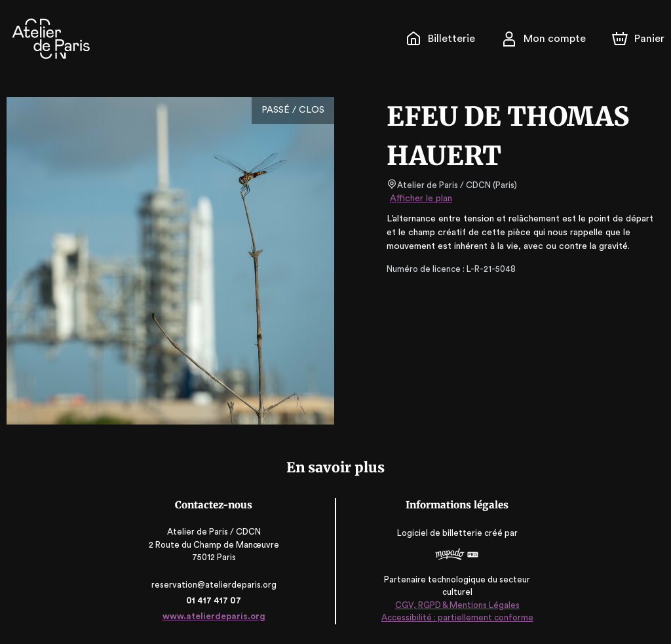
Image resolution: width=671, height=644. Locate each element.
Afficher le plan (420, 199)
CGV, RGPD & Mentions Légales (457, 605)
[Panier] (638, 39)
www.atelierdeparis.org (215, 616)
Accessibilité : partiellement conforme (456, 617)
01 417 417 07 (215, 600)
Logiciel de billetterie (440, 533)
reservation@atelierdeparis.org (215, 585)
